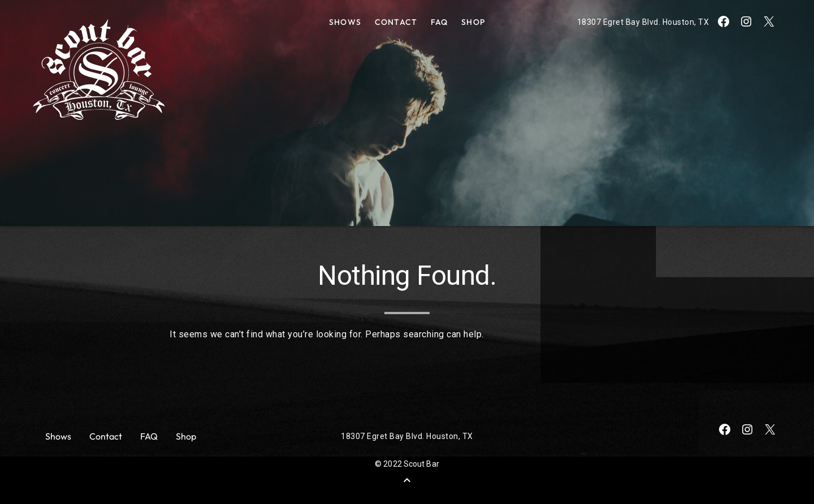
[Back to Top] (407, 480)
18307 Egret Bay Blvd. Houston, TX (643, 22)
